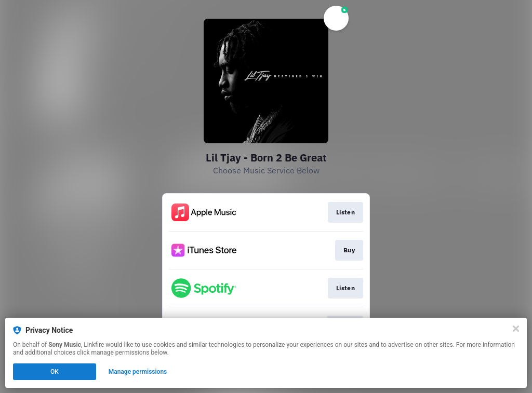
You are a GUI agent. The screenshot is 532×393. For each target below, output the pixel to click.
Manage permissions (138, 372)
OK (55, 372)
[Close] (516, 329)
